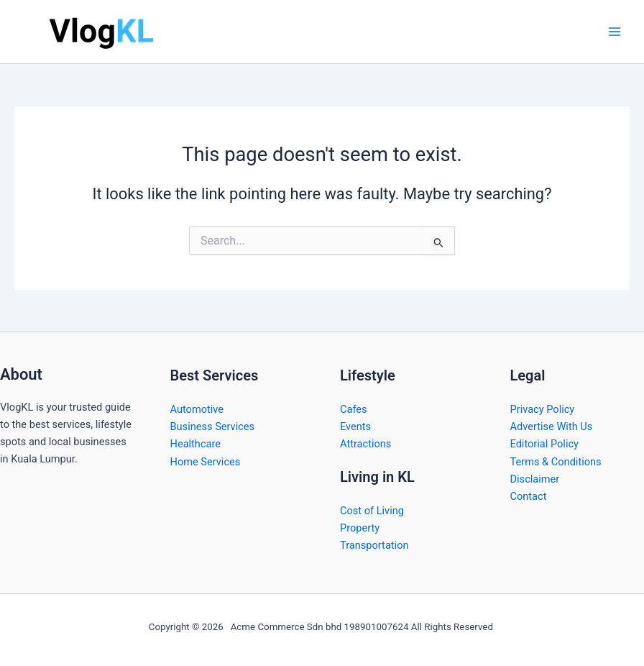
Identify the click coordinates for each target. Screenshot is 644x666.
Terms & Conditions (556, 462)
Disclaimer (535, 479)
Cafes (354, 409)
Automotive (197, 409)
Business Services (213, 426)
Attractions (365, 444)
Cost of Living (372, 511)
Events (355, 426)
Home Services (206, 462)
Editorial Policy (544, 444)
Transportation (374, 545)
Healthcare (196, 444)
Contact (529, 496)
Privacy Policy (543, 409)
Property (360, 528)
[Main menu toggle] (615, 32)
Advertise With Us (552, 426)
